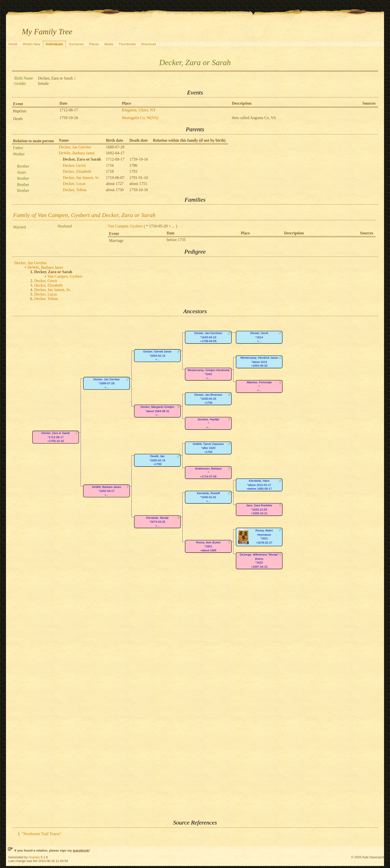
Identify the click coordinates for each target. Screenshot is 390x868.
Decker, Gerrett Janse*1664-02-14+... (157, 356)
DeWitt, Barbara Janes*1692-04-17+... (106, 491)
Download (148, 44)
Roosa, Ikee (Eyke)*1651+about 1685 (208, 546)
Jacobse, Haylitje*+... (208, 423)
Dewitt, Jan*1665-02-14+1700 (157, 460)
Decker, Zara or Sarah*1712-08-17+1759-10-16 (55, 437)
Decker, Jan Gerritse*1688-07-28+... (106, 383)
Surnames (76, 44)
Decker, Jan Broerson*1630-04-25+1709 (208, 399)
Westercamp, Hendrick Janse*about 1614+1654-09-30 (259, 362)
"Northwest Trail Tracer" (42, 834)
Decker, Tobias (75, 190)
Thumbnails (127, 44)
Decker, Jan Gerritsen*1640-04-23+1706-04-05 (208, 337)
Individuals (54, 44)
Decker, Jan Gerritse (75, 147)
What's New (31, 44)
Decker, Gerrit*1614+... (259, 337)
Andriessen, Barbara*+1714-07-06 (208, 473)
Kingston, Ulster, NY (139, 110)
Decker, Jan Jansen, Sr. (81, 178)
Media (109, 44)
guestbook (81, 850)
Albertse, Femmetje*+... (259, 387)
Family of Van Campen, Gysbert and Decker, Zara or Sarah (84, 215)
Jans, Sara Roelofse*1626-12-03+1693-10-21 (259, 510)
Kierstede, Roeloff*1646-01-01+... (208, 497)
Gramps (34, 857)
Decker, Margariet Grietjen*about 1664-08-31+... (157, 411)
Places (94, 44)
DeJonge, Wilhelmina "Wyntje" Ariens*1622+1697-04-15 (259, 561)
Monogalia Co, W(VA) (140, 118)
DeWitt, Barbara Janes (77, 153)
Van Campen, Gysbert (125, 226)
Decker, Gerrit (74, 165)
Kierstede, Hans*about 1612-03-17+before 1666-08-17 (259, 485)
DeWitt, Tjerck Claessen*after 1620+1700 (208, 448)
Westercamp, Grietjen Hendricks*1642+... (208, 374)
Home (13, 44)
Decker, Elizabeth (77, 171)
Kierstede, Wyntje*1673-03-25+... (157, 522)
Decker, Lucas (74, 184)
